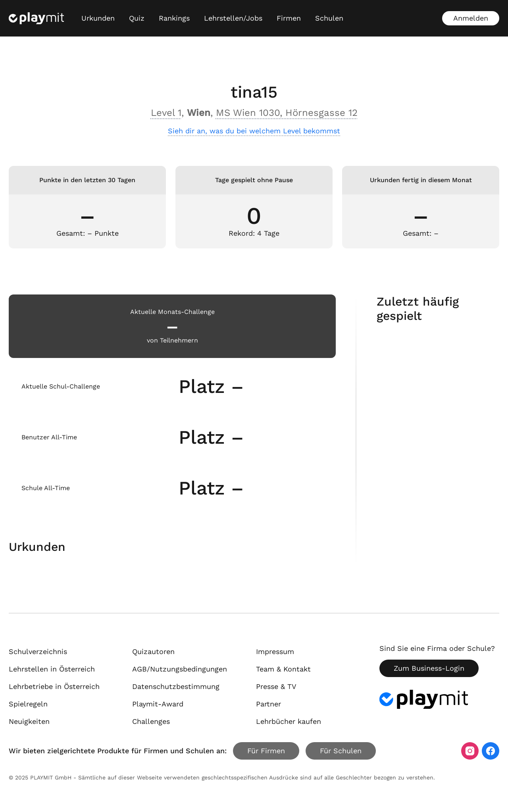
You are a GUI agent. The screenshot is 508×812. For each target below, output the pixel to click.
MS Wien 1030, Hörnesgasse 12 (287, 113)
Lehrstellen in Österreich (52, 669)
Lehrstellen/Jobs (233, 18)
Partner (268, 704)
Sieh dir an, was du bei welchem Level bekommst (254, 131)
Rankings (174, 18)
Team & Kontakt (283, 669)
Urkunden (98, 18)
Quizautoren (153, 651)
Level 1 (166, 113)
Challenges (151, 721)
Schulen (329, 18)
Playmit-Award (158, 704)
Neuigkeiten (29, 721)
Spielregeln (28, 704)
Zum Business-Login (429, 668)
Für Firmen (266, 751)
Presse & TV (276, 686)
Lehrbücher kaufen (289, 721)
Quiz (137, 18)
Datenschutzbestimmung (176, 686)
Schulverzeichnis (38, 651)
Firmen (289, 18)
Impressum (275, 651)
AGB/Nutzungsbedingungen (180, 669)
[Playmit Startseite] (36, 18)
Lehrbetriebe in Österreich (54, 686)
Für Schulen (341, 751)
